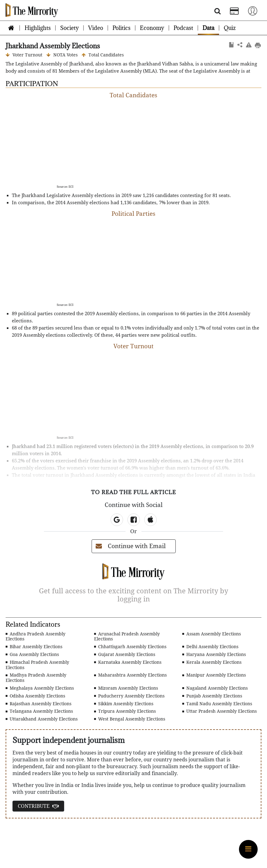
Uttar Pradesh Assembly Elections (219, 711)
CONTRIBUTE (38, 806)
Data (208, 28)
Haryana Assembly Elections (214, 654)
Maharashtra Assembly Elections (130, 675)
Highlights (38, 28)
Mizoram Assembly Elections (126, 688)
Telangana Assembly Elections (39, 711)
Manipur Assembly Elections (214, 675)
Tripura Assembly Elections (125, 711)
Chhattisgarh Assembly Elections (130, 647)
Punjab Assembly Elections (212, 696)
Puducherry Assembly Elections (129, 696)
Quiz (230, 28)
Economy (152, 28)
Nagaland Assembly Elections (215, 688)
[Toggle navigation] (253, 10)
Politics (122, 28)
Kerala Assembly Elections (212, 662)
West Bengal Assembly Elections (130, 719)
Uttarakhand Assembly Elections (42, 719)
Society (69, 28)
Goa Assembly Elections (32, 654)
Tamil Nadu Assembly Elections (217, 704)
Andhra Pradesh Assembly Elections (36, 637)
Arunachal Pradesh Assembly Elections (127, 637)
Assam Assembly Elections (212, 634)
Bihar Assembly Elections (34, 647)
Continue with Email (131, 546)
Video (96, 28)
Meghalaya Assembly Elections (40, 688)
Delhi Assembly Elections (210, 647)
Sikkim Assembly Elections (124, 704)
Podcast (183, 28)
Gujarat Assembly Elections (125, 654)
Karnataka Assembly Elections (128, 662)
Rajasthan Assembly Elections (38, 704)
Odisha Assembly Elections (35, 696)
